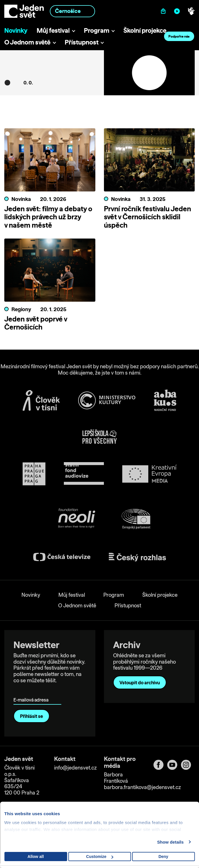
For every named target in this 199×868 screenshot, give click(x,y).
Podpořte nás (179, 36)
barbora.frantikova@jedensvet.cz (142, 787)
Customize (100, 857)
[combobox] (72, 11)
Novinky (16, 30)
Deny (163, 857)
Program (97, 30)
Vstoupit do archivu (140, 683)
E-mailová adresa (32, 692)
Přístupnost (82, 42)
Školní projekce (145, 30)
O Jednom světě (27, 42)
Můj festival (53, 30)
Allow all (36, 857)
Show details (171, 842)
